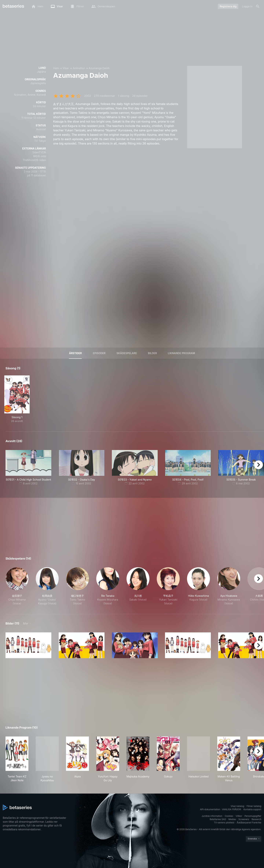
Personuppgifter (253, 816)
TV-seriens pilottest (224, 823)
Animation (79, 68)
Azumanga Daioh (99, 68)
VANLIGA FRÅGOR (232, 809)
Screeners (244, 819)
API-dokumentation (210, 809)
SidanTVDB (39, 152)
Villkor (239, 816)
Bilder (152, 353)
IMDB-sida (40, 156)
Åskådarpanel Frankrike (249, 823)
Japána (41, 72)
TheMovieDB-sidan (34, 160)
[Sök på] (258, 6)
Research (256, 819)
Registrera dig (228, 6)
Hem (56, 68)
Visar (66, 68)
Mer (26, 623)
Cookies (229, 816)
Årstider (75, 353)
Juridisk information (212, 816)
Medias (232, 819)
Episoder (99, 353)
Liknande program (181, 353)
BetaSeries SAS (218, 819)
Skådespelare (127, 353)
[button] (17, 586)
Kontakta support (252, 809)
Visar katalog (237, 806)
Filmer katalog (254, 806)
